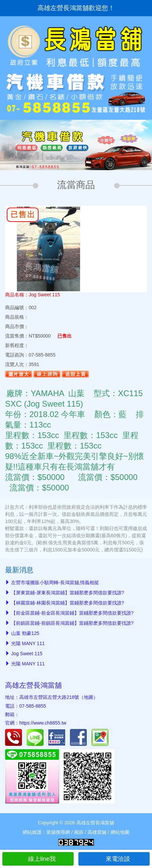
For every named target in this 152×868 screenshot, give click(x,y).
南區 (79, 832)
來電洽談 (114, 859)
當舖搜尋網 (58, 832)
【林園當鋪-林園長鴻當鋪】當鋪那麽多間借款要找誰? (68, 603)
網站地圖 (120, 832)
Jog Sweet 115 (27, 654)
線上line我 (38, 859)
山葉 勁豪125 (25, 633)
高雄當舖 (97, 832)
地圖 (88, 697)
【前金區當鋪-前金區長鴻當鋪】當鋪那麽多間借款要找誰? (72, 613)
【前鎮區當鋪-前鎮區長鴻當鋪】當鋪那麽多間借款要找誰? (72, 623)
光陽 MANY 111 (28, 643)
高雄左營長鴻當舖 (33, 685)
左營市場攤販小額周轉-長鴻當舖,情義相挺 (55, 583)
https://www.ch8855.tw (43, 723)
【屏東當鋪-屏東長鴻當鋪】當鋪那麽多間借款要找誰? (68, 593)
